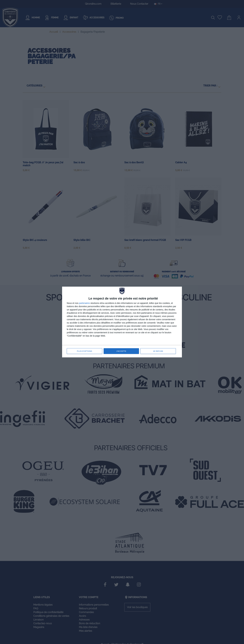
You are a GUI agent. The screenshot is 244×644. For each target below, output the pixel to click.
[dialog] (122, 322)
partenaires (84, 303)
